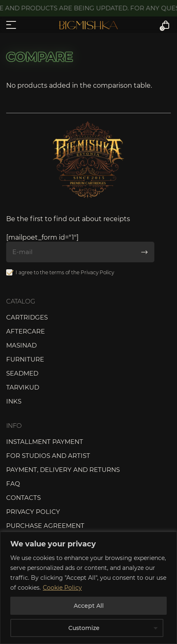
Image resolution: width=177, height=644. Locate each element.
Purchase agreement (45, 526)
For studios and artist (48, 456)
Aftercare (26, 331)
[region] (88, 588)
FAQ (13, 484)
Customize (84, 628)
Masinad (21, 345)
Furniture (25, 359)
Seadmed (22, 373)
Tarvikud (23, 387)
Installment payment (45, 442)
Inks (14, 401)
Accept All (89, 606)
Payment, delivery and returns (63, 470)
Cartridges (27, 317)
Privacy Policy (97, 272)
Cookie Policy (62, 588)
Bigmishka (88, 25)
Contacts (23, 498)
